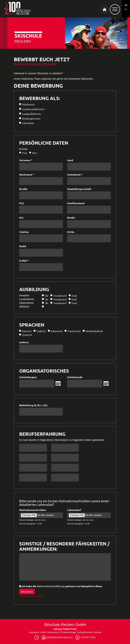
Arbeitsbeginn (28, 377)
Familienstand (76, 203)
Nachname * (27, 174)
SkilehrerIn (27, 104)
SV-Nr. (71, 232)
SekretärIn (27, 123)
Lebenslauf (74, 510)
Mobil (23, 246)
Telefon (24, 232)
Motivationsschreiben (33, 510)
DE (126, 5)
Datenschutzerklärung (51, 586)
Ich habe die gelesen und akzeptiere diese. (61, 586)
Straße (23, 189)
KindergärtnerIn (30, 118)
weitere (24, 342)
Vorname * (26, 160)
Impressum (34, 632)
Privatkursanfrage (68, 632)
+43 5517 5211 (85, 638)
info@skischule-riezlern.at (57, 638)
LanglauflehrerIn (30, 114)
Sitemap (98, 632)
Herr (33, 153)
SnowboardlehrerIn (32, 109)
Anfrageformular (85, 632)
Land (70, 160)
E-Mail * (24, 261)
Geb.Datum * (75, 174)
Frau (23, 153)
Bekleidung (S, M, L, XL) (33, 405)
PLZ (22, 203)
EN (126, 9)
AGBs (43, 632)
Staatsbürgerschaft (79, 189)
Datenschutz (53, 632)
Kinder (71, 217)
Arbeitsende (75, 377)
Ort (21, 217)
